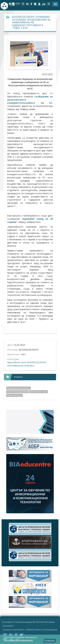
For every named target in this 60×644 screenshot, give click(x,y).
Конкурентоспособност (18, 388)
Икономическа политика (21, 366)
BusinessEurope (14, 395)
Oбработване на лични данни (42, 630)
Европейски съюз (17, 362)
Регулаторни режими (17, 392)
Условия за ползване (13, 630)
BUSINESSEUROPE (36, 362)
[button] (49, 4)
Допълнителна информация (18, 640)
